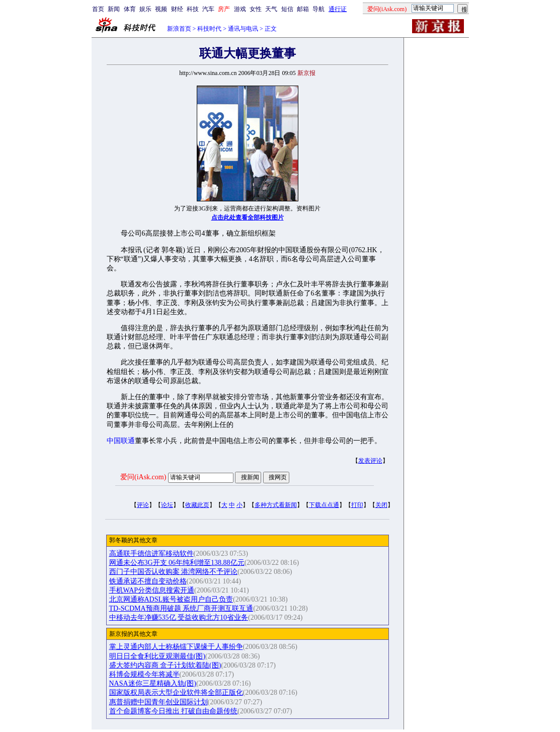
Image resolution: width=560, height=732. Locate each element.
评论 (143, 505)
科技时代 (209, 29)
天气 (271, 9)
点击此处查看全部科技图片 (248, 217)
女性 (256, 9)
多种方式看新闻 (276, 505)
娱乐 (145, 9)
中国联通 (121, 441)
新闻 (114, 9)
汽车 (208, 9)
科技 (193, 9)
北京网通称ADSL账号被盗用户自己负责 (171, 599)
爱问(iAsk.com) (143, 477)
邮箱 (303, 9)
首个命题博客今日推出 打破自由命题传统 (174, 711)
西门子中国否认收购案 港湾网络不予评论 (174, 572)
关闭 (381, 505)
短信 (287, 9)
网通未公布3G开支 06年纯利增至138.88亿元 (177, 563)
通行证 (338, 9)
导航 (318, 9)
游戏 (240, 9)
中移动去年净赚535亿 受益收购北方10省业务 (179, 617)
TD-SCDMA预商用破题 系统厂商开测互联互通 (181, 608)
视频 (161, 9)
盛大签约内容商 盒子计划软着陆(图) (165, 665)
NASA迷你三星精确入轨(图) (153, 683)
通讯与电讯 (243, 29)
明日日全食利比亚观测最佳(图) (157, 656)
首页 (98, 9)
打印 (357, 505)
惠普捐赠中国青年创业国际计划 (158, 702)
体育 (130, 9)
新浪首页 (179, 29)
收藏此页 (197, 505)
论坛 (167, 505)
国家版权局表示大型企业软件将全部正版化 (176, 692)
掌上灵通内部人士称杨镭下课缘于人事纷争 (176, 647)
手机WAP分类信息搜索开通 (152, 590)
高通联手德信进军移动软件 (151, 554)
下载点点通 (324, 505)
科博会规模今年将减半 (144, 674)
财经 (177, 9)
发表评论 (370, 461)
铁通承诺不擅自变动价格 (148, 581)
